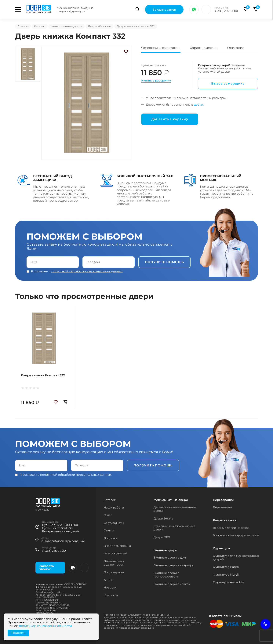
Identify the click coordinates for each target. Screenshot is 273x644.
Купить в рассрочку (156, 80)
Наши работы (114, 507)
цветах (199, 105)
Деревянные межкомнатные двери (175, 509)
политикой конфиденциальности (45, 626)
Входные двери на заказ (231, 528)
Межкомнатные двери (67, 26)
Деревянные (222, 507)
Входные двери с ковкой (172, 584)
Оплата (109, 530)
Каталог (40, 26)
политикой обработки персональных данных (87, 271)
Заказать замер (164, 10)
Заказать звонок (46, 568)
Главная (23, 26)
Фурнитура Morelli (226, 575)
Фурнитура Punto (226, 567)
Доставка (111, 538)
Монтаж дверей (115, 553)
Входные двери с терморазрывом (166, 575)
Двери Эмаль (163, 518)
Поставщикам (114, 572)
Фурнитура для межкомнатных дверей (236, 557)
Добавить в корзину (170, 119)
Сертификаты (114, 523)
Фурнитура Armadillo (228, 582)
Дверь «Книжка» (100, 26)
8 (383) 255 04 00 (226, 11)
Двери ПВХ (162, 537)
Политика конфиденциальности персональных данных (136, 615)
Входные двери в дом (170, 557)
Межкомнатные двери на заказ (236, 535)
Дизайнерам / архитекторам (114, 563)
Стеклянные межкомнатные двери (174, 528)
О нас (108, 515)
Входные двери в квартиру (174, 565)
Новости (110, 587)
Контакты (111, 595)
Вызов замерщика (228, 83)
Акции (108, 580)
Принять (18, 633)
